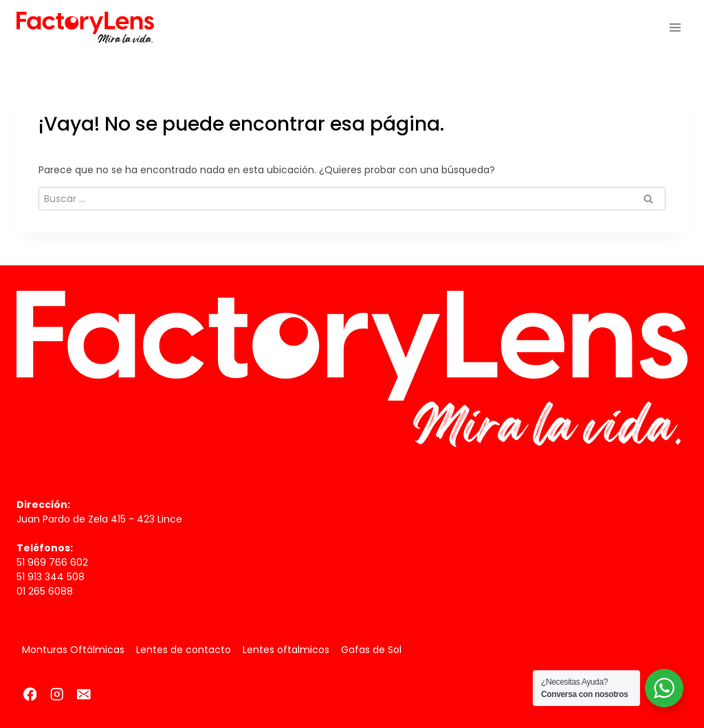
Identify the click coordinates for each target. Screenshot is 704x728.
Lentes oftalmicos (286, 650)
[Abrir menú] (675, 27)
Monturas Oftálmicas (73, 650)
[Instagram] (57, 694)
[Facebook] (30, 694)
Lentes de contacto (184, 650)
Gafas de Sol (371, 650)
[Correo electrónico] (84, 694)
